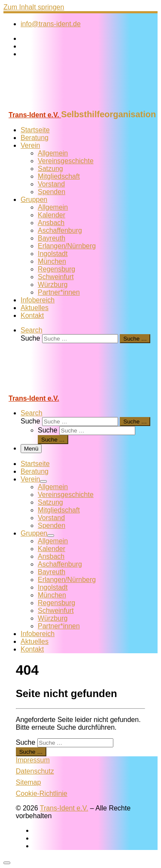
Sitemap (29, 782)
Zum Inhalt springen (34, 7)
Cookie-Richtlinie (42, 793)
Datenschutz (35, 771)
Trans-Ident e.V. (64, 808)
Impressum (33, 760)
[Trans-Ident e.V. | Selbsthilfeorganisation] (57, 105)
